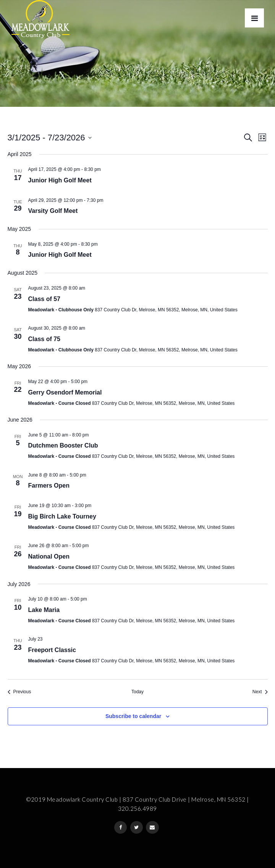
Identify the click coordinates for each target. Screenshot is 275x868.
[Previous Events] (19, 692)
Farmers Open (49, 486)
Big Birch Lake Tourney (62, 516)
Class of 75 (44, 339)
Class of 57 (44, 299)
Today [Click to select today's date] (137, 692)
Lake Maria (44, 610)
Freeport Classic (52, 650)
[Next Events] (260, 692)
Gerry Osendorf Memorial (65, 392)
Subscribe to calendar (133, 716)
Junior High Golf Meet (60, 180)
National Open (49, 556)
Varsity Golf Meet (53, 211)
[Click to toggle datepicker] (50, 138)
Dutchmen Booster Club (63, 445)
